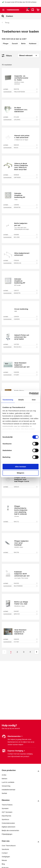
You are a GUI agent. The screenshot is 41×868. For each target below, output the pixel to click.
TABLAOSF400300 (26, 92)
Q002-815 (26, 614)
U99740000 (26, 177)
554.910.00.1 (26, 347)
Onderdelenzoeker (8, 823)
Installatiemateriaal (8, 790)
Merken (4, 779)
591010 (26, 148)
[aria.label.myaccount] (28, 10)
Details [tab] (21, 400)
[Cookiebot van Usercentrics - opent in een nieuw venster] (29, 394)
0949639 (26, 175)
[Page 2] (17, 652)
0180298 (26, 372)
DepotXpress (6, 816)
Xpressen (5, 808)
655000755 (26, 293)
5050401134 (26, 263)
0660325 (26, 145)
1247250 (26, 344)
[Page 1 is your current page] (11, 652)
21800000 (26, 319)
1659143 (26, 487)
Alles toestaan (21, 467)
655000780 (26, 207)
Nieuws (4, 860)
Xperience (5, 819)
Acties (4, 775)
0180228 (26, 639)
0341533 (26, 583)
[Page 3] (24, 652)
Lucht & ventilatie (8, 782)
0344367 (26, 611)
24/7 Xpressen (7, 812)
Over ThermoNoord (9, 846)
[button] (37, 652)
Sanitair (4, 793)
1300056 (26, 205)
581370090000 (26, 586)
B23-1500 (26, 237)
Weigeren (20, 473)
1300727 (26, 291)
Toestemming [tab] (8, 400)
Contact (5, 853)
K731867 (26, 375)
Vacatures (5, 849)
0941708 (26, 552)
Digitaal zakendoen (8, 827)
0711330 (26, 117)
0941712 (26, 522)
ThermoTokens (7, 805)
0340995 (26, 235)
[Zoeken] (24, 16)
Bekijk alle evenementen (10, 830)
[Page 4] (30, 652)
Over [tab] (34, 400)
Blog (3, 864)
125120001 (26, 120)
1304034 (26, 317)
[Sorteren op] (28, 55)
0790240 (26, 261)
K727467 (26, 642)
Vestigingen (6, 857)
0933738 (26, 89)
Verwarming (6, 786)
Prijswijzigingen (7, 834)
